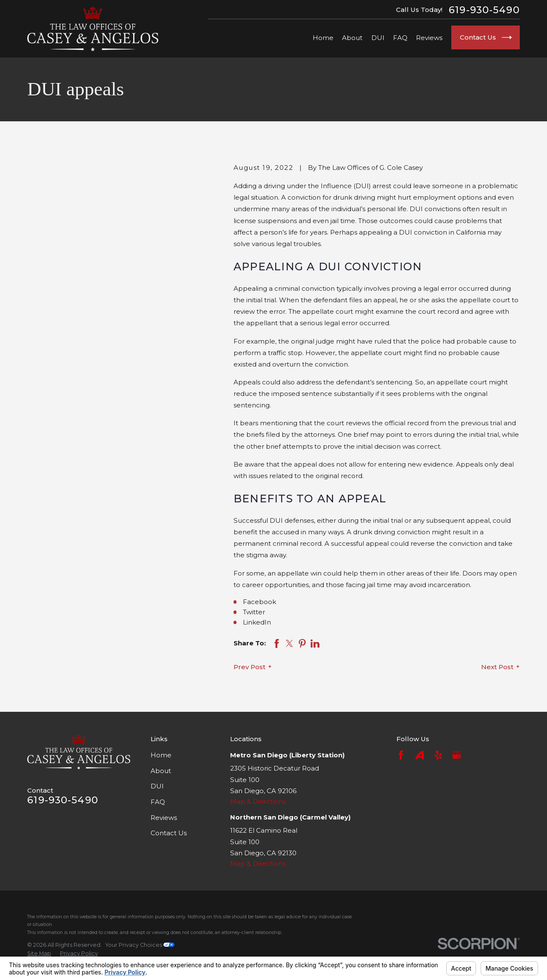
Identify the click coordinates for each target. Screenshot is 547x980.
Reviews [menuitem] (429, 38)
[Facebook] (401, 755)
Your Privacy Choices (140, 945)
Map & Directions (258, 801)
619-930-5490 (484, 10)
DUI (157, 786)
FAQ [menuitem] (400, 38)
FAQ (158, 802)
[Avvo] (420, 755)
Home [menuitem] (323, 38)
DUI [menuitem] (378, 38)
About (161, 771)
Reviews (164, 818)
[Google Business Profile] (457, 755)
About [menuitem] (352, 38)
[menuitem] (39, 954)
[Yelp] (438, 755)
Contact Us (169, 833)
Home (161, 755)
